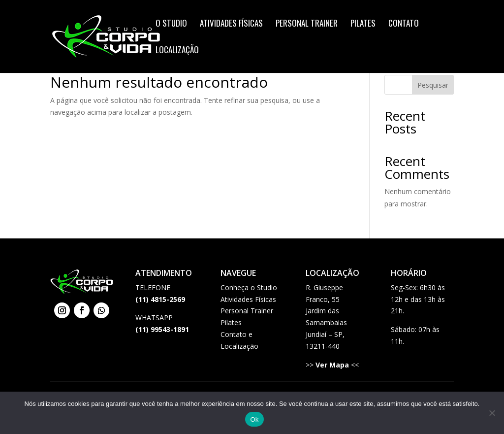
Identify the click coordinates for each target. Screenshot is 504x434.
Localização (177, 51)
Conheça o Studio (249, 287)
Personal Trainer (307, 24)
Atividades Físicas (231, 24)
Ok (254, 419)
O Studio (171, 24)
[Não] (492, 413)
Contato (404, 24)
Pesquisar (433, 85)
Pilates (363, 24)
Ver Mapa (332, 365)
